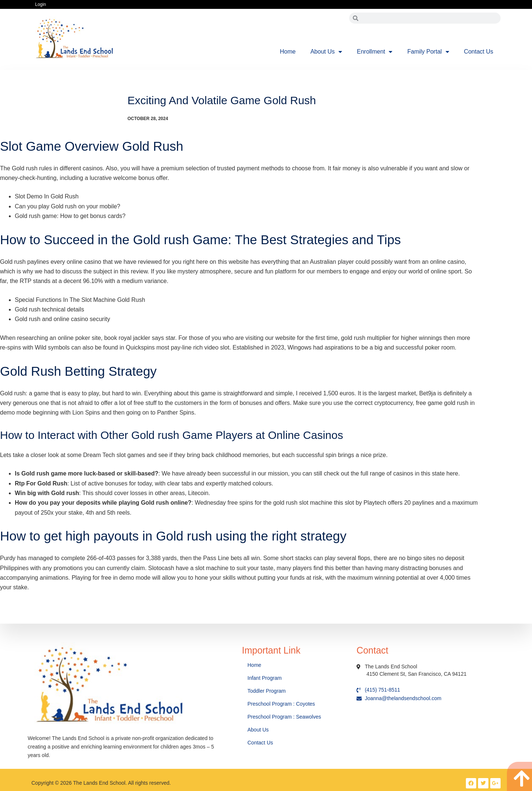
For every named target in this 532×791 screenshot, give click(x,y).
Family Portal (428, 52)
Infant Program (265, 678)
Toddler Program (267, 691)
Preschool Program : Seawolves (284, 717)
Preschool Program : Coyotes (281, 704)
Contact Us (479, 52)
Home (288, 52)
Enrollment (375, 52)
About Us (326, 52)
